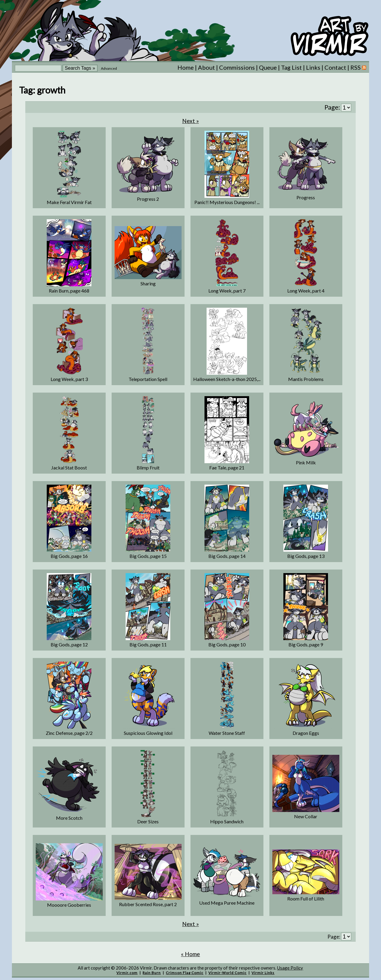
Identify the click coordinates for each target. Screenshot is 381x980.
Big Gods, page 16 (69, 556)
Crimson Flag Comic (185, 973)
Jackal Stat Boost (69, 468)
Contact (335, 67)
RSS (358, 67)
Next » (190, 121)
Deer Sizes (148, 821)
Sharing (148, 283)
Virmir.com (127, 973)
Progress (306, 197)
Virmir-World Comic (227, 973)
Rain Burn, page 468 (69, 291)
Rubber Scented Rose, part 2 (148, 904)
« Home (190, 954)
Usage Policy (290, 968)
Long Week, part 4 (306, 291)
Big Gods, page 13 (306, 556)
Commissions (237, 67)
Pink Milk (306, 462)
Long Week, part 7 (227, 291)
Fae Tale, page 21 (227, 468)
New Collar (306, 816)
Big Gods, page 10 (227, 644)
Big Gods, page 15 (148, 556)
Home (186, 67)
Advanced (109, 68)
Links (313, 67)
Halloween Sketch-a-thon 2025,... (227, 379)
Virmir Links (263, 973)
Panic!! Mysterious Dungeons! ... (227, 202)
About (206, 67)
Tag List (291, 67)
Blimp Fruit (148, 468)
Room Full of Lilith (306, 899)
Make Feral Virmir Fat (69, 202)
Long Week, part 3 (69, 379)
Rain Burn (152, 973)
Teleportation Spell (148, 379)
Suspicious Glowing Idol (148, 733)
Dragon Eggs (306, 733)
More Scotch (69, 818)
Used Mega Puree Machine (227, 903)
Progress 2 (148, 199)
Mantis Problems (306, 379)
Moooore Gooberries (69, 905)
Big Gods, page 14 (227, 556)
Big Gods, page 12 (69, 644)
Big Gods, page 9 (306, 644)
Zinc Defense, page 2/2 (69, 733)
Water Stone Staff (227, 733)
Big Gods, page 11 (148, 644)
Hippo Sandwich (227, 821)
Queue (268, 67)
